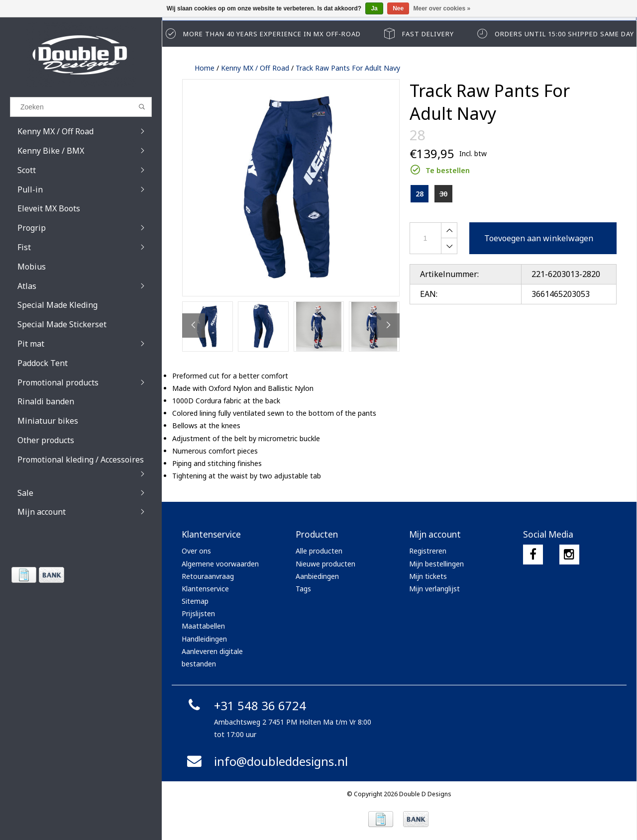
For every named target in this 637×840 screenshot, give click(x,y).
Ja (374, 8)
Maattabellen (203, 626)
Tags (303, 589)
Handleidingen (204, 639)
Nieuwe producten (325, 564)
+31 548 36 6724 (245, 705)
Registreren (428, 551)
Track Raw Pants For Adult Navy (348, 68)
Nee (398, 8)
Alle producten (319, 551)
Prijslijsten (198, 613)
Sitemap (195, 601)
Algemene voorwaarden (220, 564)
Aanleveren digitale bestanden (212, 657)
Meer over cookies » (442, 8)
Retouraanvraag (208, 576)
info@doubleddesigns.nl (266, 761)
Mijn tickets (428, 576)
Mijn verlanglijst (434, 589)
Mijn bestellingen (436, 564)
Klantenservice (205, 589)
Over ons (196, 551)
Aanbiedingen (317, 576)
